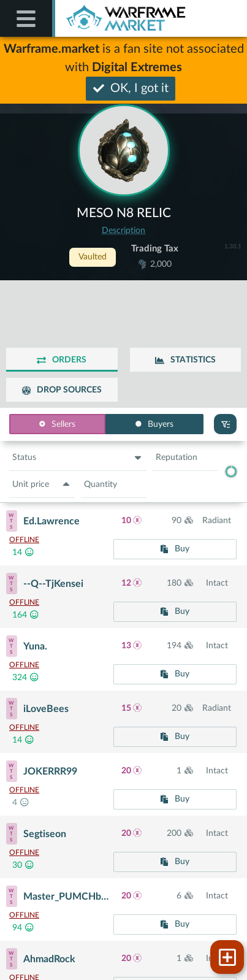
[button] (78, 458)
